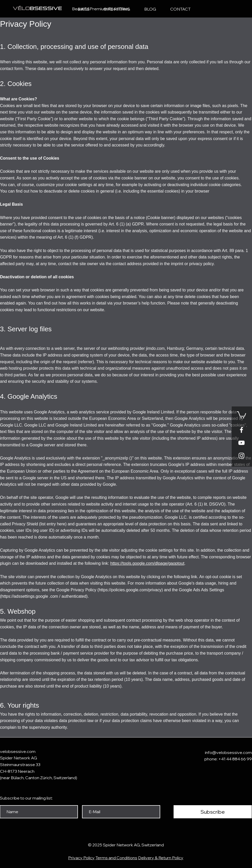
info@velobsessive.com (228, 752)
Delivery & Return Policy (161, 858)
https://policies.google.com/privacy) (131, 590)
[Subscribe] (213, 812)
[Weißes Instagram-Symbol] (241, 456)
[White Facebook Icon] (241, 430)
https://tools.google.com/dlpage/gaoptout (147, 563)
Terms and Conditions (116, 858)
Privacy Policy (81, 858)
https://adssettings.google (25, 596)
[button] (241, 414)
